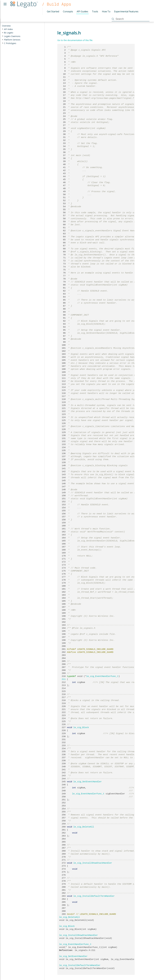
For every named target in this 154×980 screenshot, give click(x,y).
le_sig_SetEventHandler (88, 782)
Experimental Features (126, 11)
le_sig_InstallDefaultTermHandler (94, 896)
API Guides (82, 11)
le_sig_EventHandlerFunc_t (102, 676)
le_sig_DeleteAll (84, 827)
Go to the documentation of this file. (75, 40)
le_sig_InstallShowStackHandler (93, 863)
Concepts (68, 11)
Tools (95, 11)
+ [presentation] (3, 29)
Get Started (53, 11)
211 (62, 679)
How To (106, 11)
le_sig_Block (81, 728)
